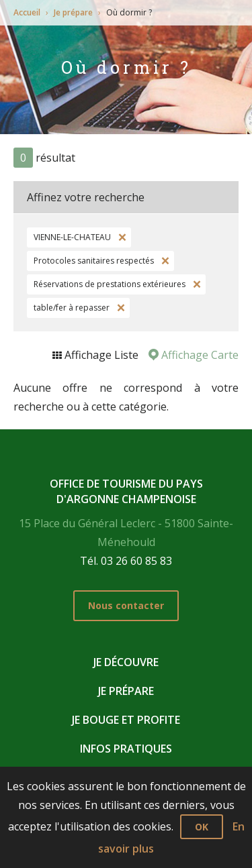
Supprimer (121, 237)
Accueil (27, 12)
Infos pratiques (126, 749)
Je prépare (73, 12)
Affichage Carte (199, 355)
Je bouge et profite (126, 720)
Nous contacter (126, 605)
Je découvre (126, 662)
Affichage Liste (100, 355)
